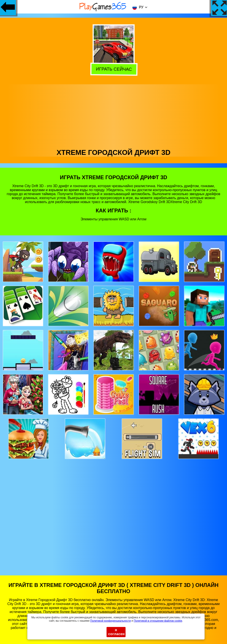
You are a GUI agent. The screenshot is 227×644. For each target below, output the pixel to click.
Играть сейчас (113, 69)
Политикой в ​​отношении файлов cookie (158, 621)
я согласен (117, 632)
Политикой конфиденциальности (111, 621)
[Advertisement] (114, 115)
